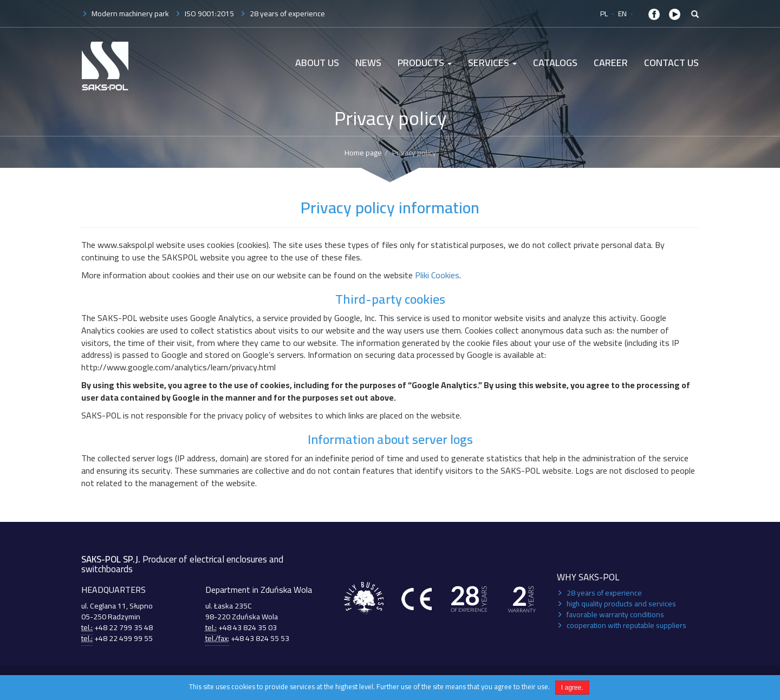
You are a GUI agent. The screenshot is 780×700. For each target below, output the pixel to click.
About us (317, 63)
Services (492, 63)
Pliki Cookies (437, 275)
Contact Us (671, 63)
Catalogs (555, 63)
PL (604, 14)
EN (622, 14)
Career (611, 63)
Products (425, 63)
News (368, 63)
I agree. (572, 688)
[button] (695, 15)
